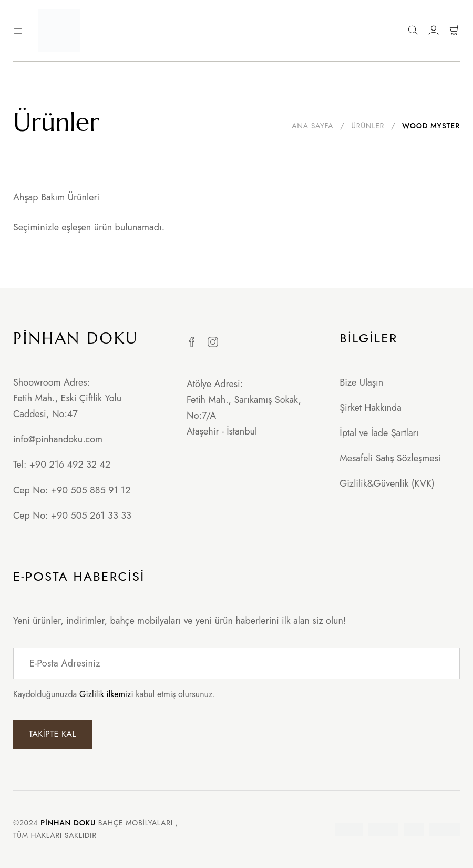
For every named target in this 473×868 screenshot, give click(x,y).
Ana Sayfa (312, 126)
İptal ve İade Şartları (379, 433)
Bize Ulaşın (361, 382)
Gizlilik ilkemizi (106, 694)
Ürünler (368, 126)
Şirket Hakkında (371, 408)
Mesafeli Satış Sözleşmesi (390, 458)
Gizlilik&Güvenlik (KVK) (387, 483)
